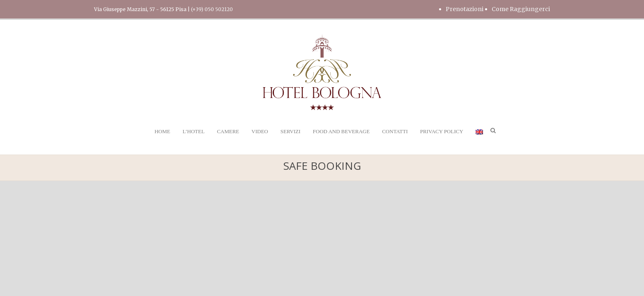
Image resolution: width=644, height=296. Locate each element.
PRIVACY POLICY (442, 131)
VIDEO (260, 131)
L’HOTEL (193, 131)
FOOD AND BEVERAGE (342, 131)
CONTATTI (395, 131)
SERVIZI (291, 131)
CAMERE (228, 131)
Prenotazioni (465, 9)
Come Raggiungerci (521, 9)
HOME (162, 131)
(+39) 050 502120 (212, 9)
